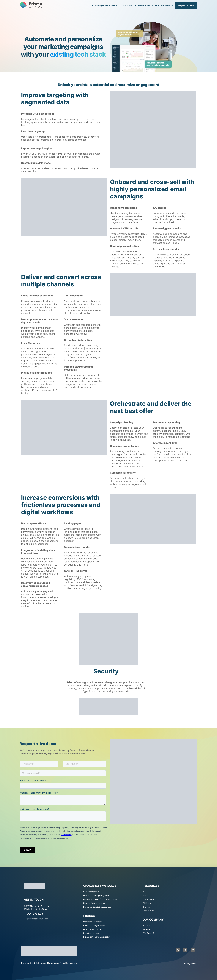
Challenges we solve (105, 5)
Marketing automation (93, 922)
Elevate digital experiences (95, 903)
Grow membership (91, 892)
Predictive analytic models (95, 926)
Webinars (147, 903)
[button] (105, 5)
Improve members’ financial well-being (100, 899)
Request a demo (186, 5)
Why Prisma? (148, 933)
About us (146, 926)
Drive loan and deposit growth (96, 895)
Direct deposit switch (92, 929)
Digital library (148, 899)
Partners (146, 929)
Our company (164, 5)
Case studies (148, 911)
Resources (146, 5)
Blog (145, 892)
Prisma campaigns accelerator (96, 937)
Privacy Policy (190, 964)
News (145, 895)
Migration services (91, 933)
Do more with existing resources (97, 907)
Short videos (148, 907)
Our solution (128, 5)
